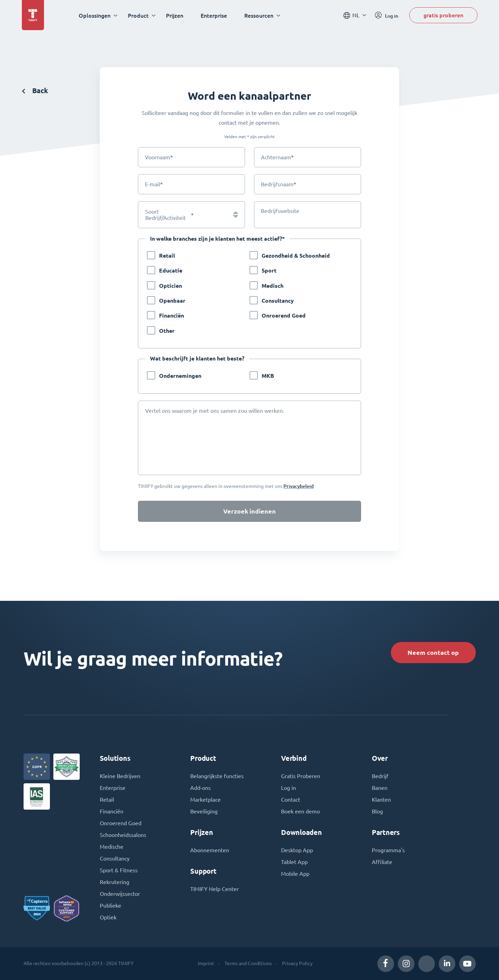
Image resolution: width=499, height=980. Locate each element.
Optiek (108, 917)
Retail (167, 256)
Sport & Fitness (119, 870)
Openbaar (172, 301)
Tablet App (294, 862)
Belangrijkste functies (217, 776)
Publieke (111, 906)
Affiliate (382, 862)
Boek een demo (300, 811)
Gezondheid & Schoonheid (296, 256)
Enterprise (214, 15)
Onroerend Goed (284, 316)
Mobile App (295, 874)
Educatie (171, 271)
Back (35, 91)
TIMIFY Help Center (215, 889)
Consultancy (278, 301)
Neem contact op (433, 653)
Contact (291, 800)
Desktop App (297, 850)
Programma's (388, 850)
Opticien (170, 286)
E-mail (154, 184)
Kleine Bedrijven (120, 776)
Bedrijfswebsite (280, 211)
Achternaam (277, 157)
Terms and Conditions (248, 963)
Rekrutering (115, 882)
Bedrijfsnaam (279, 184)
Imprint (206, 963)
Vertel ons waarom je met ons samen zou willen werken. (215, 411)
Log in (288, 788)
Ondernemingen (180, 376)
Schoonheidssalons (123, 835)
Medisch (273, 286)
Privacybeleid (299, 486)
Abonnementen (210, 850)
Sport (269, 271)
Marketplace (205, 800)
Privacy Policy (297, 963)
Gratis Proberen (301, 776)
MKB (268, 376)
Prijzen (175, 15)
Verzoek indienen (249, 511)
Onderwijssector (120, 894)
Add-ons (200, 788)
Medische (112, 847)
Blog (377, 811)
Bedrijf (380, 776)
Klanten (381, 800)
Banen (380, 788)
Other (167, 331)
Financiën (172, 316)
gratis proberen (443, 15)
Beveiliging (204, 811)
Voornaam (159, 157)
